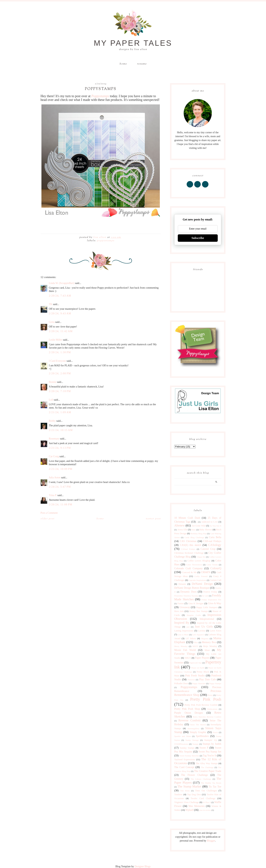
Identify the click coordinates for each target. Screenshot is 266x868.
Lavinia (202, 631)
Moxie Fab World (185, 650)
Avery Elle (182, 530)
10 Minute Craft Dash (187, 518)
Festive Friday (210, 592)
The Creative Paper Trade (208, 771)
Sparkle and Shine (183, 736)
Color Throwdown (194, 565)
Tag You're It (209, 756)
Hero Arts (179, 611)
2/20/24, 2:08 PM (60, 373)
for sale (205, 596)
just (188, 627)
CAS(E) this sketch (190, 545)
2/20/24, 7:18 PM (60, 391)
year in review (205, 810)
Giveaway (185, 607)
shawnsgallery (193, 728)
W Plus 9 (207, 802)
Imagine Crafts (194, 615)
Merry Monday (181, 646)
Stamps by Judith (212, 744)
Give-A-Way (215, 603)
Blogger (211, 841)
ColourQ (216, 568)
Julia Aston (55, 478)
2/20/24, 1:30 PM (60, 352)
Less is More (183, 635)
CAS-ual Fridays (212, 541)
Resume (142, 64)
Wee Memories (196, 806)
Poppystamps (100, 96)
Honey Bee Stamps (199, 611)
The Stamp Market (189, 786)
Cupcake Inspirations (197, 580)
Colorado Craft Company (188, 568)
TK (51, 304)
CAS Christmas (188, 541)
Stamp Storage (192, 740)
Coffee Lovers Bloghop (199, 561)
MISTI (195, 646)
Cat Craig (54, 456)
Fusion (181, 603)
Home (123, 64)
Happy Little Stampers (207, 607)
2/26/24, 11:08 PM (61, 505)
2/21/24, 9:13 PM (60, 448)
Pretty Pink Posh (206, 699)
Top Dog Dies (194, 795)
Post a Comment (49, 513)
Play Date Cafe (208, 679)
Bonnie (53, 382)
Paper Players (202, 658)
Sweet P (204, 748)
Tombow (178, 795)
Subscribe (198, 238)
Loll (51, 400)
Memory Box (209, 642)
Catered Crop (208, 549)
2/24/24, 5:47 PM (60, 487)
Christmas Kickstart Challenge (189, 553)
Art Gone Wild (199, 526)
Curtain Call (216, 580)
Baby (193, 530)
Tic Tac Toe (215, 787)
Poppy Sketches (199, 683)
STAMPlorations (181, 744)
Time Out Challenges (206, 791)
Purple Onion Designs (189, 713)
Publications (212, 709)
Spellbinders (202, 736)
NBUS (188, 658)
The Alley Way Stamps (207, 763)
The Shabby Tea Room (211, 783)
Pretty (210, 695)
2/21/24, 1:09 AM (60, 412)
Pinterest (191, 680)
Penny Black (203, 672)
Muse (207, 650)
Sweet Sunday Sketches (189, 756)
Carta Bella (215, 537)
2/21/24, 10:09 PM (61, 469)
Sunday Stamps (187, 748)
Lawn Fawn (216, 631)
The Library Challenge (201, 779)
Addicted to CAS (209, 522)
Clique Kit (201, 557)
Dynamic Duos (188, 592)
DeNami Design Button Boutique (192, 588)
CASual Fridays (188, 549)
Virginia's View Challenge (187, 802)
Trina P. (53, 495)
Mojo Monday (210, 646)
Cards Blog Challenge (194, 537)
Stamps (195, 744)
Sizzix (215, 732)
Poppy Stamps (215, 683)
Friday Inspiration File (211, 600)
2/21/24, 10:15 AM (61, 430)
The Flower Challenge (195, 775)
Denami (182, 584)
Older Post (47, 519)
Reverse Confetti (189, 720)
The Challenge (207, 767)
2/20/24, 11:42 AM (61, 331)
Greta (52, 322)
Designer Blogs (143, 866)
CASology (215, 545)
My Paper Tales (133, 43)
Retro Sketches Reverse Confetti (207, 717)
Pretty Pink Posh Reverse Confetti (201, 705)
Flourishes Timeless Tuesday (186, 596)
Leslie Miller (56, 340)
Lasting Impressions (184, 631)
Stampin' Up (211, 740)
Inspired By (182, 623)
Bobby (52, 421)
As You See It (215, 526)
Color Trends (212, 565)
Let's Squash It (198, 635)
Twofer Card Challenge (203, 798)
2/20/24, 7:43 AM (60, 296)
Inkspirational (207, 619)
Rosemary (54, 439)
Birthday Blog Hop (199, 533)
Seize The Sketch (198, 725)
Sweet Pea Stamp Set (210, 752)
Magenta (205, 638)
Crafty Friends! (201, 576)
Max (196, 642)
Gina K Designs (196, 603)
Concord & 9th (189, 572)
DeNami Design (202, 584)
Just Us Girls (204, 627)
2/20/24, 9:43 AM (60, 313)
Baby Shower (206, 530)
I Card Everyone (57, 361)
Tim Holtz (185, 791)
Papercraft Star (195, 663)
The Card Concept (184, 767)
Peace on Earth (198, 668)
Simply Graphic (198, 732)
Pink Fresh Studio (195, 676)
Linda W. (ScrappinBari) (62, 283)
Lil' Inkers (191, 638)
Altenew (180, 525)
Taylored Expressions (185, 760)
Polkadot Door (181, 683)
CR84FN (206, 572)
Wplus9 (190, 810)
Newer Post (153, 519)
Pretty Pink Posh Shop (187, 709)
